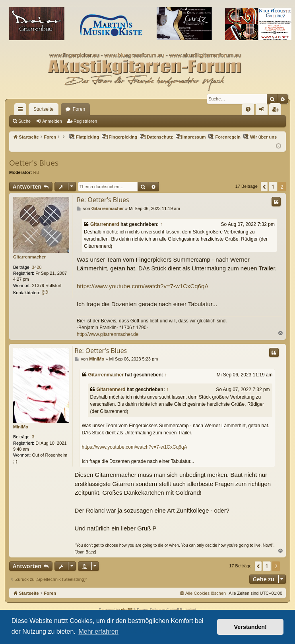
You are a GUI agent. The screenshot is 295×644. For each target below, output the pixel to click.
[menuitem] (248, 109)
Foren (79, 109)
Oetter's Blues (34, 163)
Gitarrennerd (105, 224)
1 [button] (273, 186)
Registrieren (85, 121)
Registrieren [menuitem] (277, 111)
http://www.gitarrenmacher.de (108, 334)
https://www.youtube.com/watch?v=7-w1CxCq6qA (143, 286)
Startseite (44, 109)
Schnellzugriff (22, 111)
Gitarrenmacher (29, 257)
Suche (24, 121)
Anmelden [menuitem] (263, 111)
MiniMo (21, 427)
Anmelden (52, 121)
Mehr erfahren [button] (98, 631)
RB (36, 172)
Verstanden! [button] (250, 627)
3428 (37, 267)
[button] (264, 187)
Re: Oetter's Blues (103, 200)
